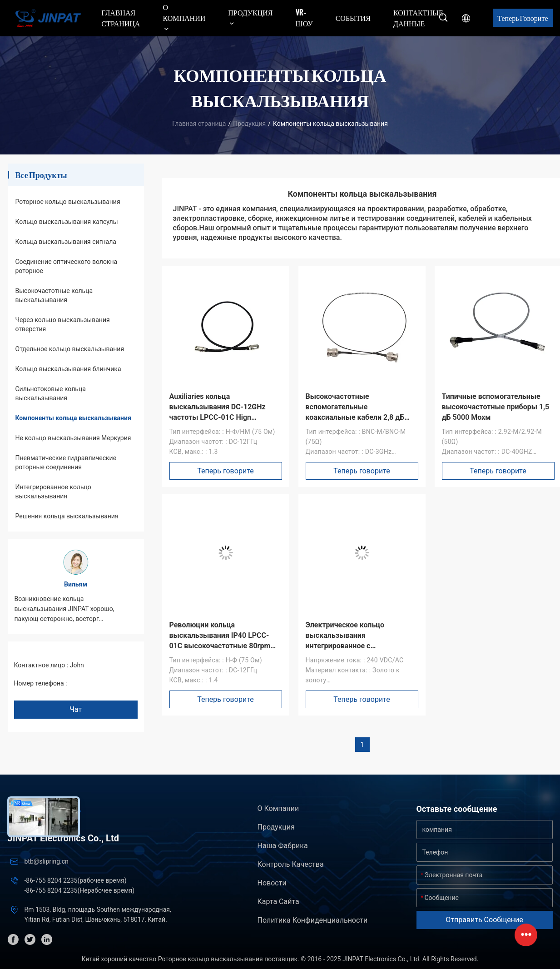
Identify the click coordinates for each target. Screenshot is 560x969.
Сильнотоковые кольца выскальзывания (51, 393)
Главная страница (121, 18)
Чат (76, 709)
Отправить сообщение (484, 920)
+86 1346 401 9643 (96, 683)
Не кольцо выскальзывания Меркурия (73, 438)
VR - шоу (304, 18)
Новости (272, 883)
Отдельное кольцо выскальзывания (70, 349)
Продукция (249, 124)
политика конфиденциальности (313, 920)
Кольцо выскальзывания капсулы (67, 222)
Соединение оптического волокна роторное (67, 266)
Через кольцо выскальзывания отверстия (63, 324)
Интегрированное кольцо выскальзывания (53, 492)
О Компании (278, 808)
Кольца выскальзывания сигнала (66, 242)
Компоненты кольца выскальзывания (73, 418)
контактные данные (418, 18)
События (353, 18)
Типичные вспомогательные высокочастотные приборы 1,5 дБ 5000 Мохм (496, 407)
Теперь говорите (523, 18)
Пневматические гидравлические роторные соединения (66, 462)
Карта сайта (278, 902)
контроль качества (291, 864)
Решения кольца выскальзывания (67, 516)
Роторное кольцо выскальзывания (68, 202)
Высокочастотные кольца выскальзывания (54, 295)
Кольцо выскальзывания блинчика (68, 369)
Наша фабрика (283, 846)
